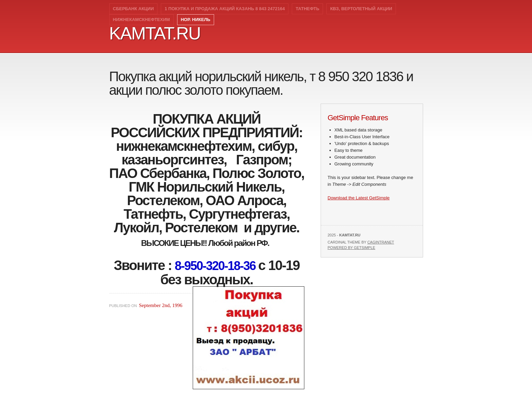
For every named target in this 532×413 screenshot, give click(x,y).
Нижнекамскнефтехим (141, 20)
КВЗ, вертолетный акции (361, 9)
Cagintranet (381, 242)
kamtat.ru (155, 33)
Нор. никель (196, 20)
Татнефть (307, 9)
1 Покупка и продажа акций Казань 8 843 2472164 (225, 9)
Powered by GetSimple (351, 248)
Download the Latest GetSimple (359, 198)
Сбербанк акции (134, 9)
